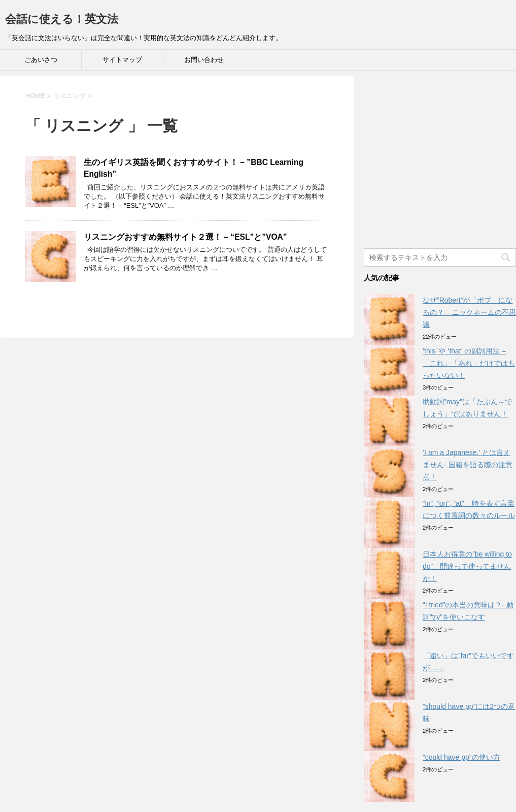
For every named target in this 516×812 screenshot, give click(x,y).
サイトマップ (122, 60)
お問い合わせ (204, 60)
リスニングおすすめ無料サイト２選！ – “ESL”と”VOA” (185, 237)
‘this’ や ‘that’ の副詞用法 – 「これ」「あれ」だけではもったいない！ (469, 363)
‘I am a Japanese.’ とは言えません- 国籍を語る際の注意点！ (468, 465)
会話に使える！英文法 (62, 19)
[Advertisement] (440, 166)
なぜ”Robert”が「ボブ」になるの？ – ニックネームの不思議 (469, 312)
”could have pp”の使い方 (461, 757)
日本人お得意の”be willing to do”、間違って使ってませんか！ (467, 566)
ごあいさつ (41, 60)
